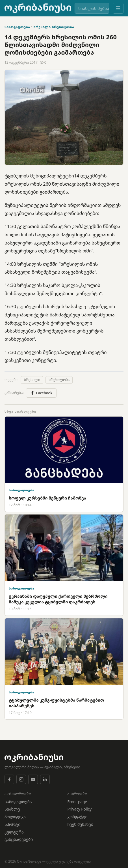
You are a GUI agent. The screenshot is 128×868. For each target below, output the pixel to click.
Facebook (41, 393)
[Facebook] (9, 779)
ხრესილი (42, 27)
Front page (77, 802)
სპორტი (12, 824)
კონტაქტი (78, 817)
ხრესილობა (63, 27)
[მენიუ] (118, 8)
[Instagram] (21, 779)
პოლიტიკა (15, 817)
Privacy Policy (80, 809)
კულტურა (14, 832)
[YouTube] (33, 779)
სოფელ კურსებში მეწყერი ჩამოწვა (47, 498)
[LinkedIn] (45, 779)
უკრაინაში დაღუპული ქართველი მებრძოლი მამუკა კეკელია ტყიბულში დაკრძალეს (58, 599)
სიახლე (12, 809)
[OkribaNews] (38, 8)
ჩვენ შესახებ (80, 824)
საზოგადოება (17, 27)
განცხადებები (19, 839)
